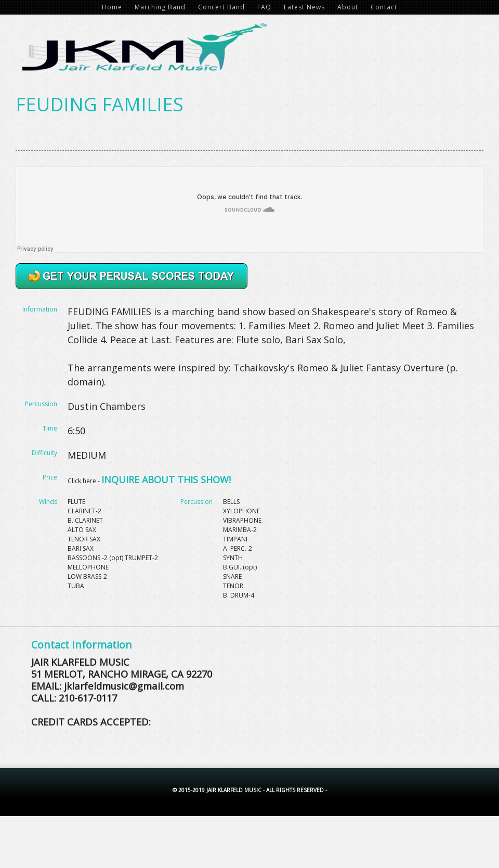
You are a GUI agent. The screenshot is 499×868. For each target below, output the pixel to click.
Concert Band (221, 7)
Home (112, 7)
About (348, 7)
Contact (384, 7)
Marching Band (160, 7)
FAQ (264, 7)
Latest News (304, 7)
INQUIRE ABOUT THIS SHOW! (166, 480)
